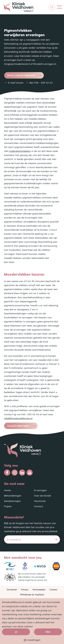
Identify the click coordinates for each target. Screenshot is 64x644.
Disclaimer (12, 590)
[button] (52, 7)
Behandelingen (13, 496)
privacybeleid (49, 531)
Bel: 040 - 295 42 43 (41, 83)
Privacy (25, 590)
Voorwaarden (39, 590)
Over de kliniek (43, 496)
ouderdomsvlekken (20, 151)
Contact (39, 506)
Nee (48, 632)
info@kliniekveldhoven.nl (18, 418)
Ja (16, 632)
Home (7, 490)
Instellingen (32, 640)
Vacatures (40, 501)
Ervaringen (40, 490)
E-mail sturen (16, 83)
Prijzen (8, 506)
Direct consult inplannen (21, 75)
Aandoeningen (12, 501)
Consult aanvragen (18, 426)
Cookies (53, 590)
